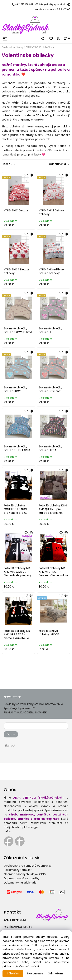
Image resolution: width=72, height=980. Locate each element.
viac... (9, 832)
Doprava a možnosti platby (22, 878)
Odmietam (55, 974)
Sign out (10, 746)
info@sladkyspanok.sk (52, 4)
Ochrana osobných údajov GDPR (25, 874)
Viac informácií (29, 966)
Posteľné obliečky (12, 47)
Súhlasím (13, 974)
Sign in (11, 734)
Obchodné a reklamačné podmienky (28, 866)
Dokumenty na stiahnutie (20, 883)
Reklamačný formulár (18, 870)
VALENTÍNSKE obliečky (39, 47)
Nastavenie (35, 974)
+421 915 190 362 (24, 4)
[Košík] (68, 38)
